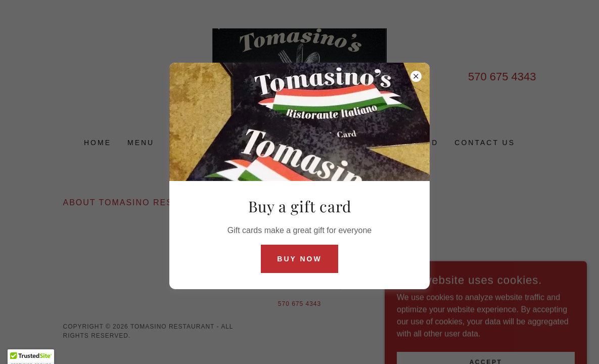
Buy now (299, 259)
